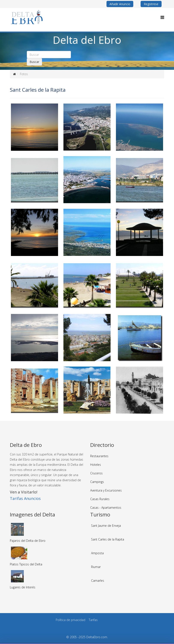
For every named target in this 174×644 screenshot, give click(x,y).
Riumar (96, 567)
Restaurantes (99, 456)
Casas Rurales (100, 499)
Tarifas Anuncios (25, 498)
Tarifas (93, 620)
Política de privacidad (70, 620)
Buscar (34, 62)
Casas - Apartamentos (106, 508)
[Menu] (162, 17)
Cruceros (96, 473)
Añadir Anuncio (120, 4)
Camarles (98, 581)
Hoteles (96, 465)
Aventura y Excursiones (106, 490)
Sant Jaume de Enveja (106, 526)
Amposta (97, 553)
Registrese (151, 4)
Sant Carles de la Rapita (108, 539)
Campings (97, 482)
